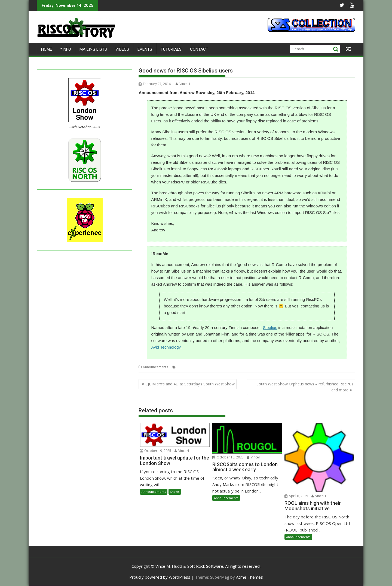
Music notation (188, 367)
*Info (66, 49)
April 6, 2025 (296, 496)
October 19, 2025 (156, 451)
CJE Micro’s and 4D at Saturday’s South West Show (190, 384)
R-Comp (208, 367)
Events (145, 49)
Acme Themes (249, 577)
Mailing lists (93, 49)
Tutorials (171, 49)
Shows (175, 492)
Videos (122, 49)
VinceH (183, 84)
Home (47, 49)
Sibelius (270, 327)
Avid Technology (166, 347)
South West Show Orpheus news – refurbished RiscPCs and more (305, 387)
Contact (199, 49)
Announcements (155, 367)
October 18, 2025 (228, 457)
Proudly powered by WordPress (160, 577)
